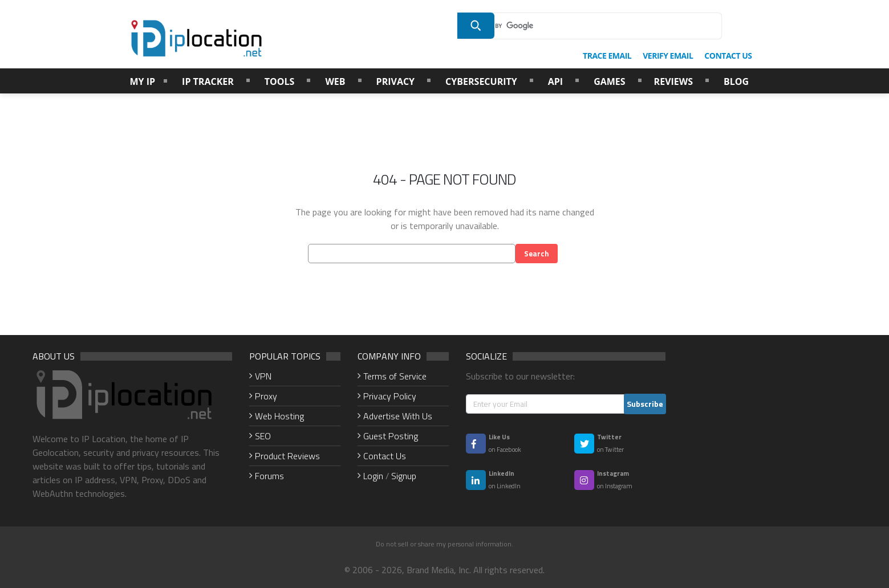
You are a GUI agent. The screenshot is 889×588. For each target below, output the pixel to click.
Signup (404, 476)
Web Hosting (279, 416)
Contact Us (385, 456)
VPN (263, 376)
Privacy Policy (390, 396)
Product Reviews (287, 456)
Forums (269, 476)
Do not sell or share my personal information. (444, 544)
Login (373, 476)
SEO (263, 436)
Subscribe (645, 404)
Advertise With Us (398, 416)
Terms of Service (395, 376)
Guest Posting (391, 436)
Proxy (266, 396)
